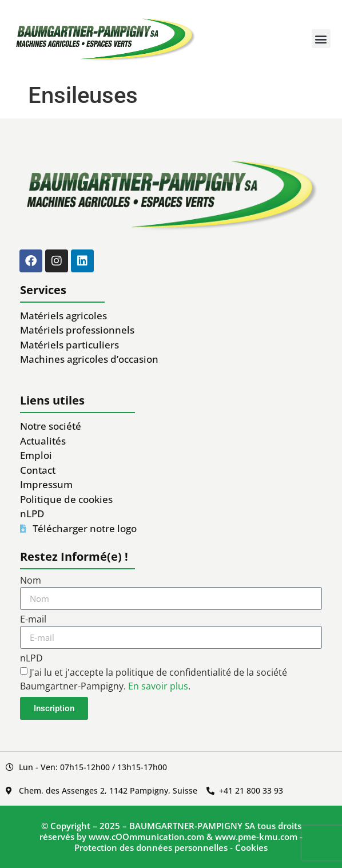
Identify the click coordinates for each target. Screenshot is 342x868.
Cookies (251, 847)
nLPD (31, 659)
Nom (31, 581)
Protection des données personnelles (151, 847)
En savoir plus (158, 686)
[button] (321, 39)
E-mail (33, 620)
